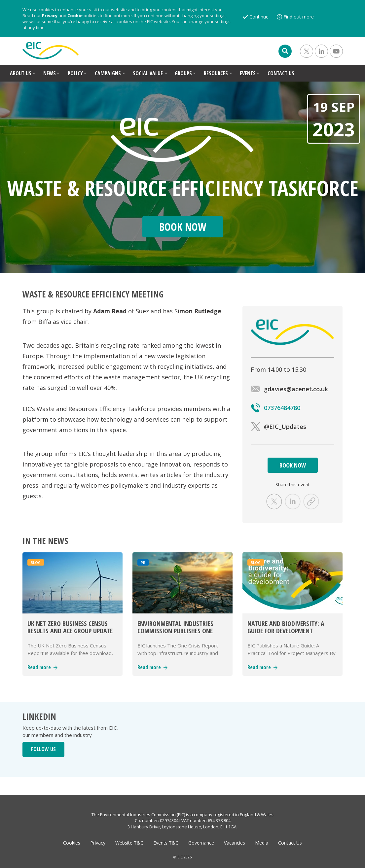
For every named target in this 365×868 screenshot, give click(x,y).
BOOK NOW (293, 465)
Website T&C (129, 843)
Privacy (50, 16)
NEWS (50, 73)
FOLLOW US (43, 749)
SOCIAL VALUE (148, 73)
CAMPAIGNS (108, 73)
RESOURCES (216, 73)
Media (262, 843)
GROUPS (183, 73)
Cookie (75, 16)
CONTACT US (281, 73)
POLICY (75, 73)
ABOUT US (21, 73)
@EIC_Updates (278, 427)
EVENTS (248, 73)
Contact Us (290, 843)
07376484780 (275, 408)
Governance (201, 843)
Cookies (72, 843)
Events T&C (166, 843)
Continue (259, 17)
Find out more (299, 17)
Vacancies (235, 843)
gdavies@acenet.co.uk (289, 389)
